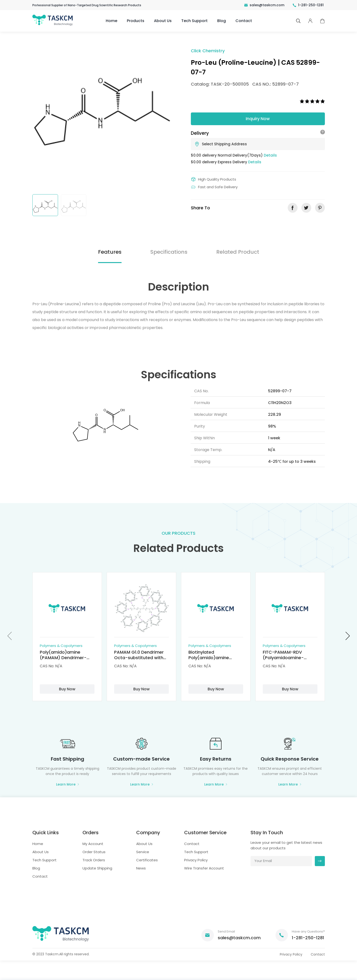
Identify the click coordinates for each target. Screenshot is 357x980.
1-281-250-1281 (308, 5)
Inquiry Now (258, 119)
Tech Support (194, 21)
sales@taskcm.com (264, 5)
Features (110, 252)
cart (322, 21)
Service (143, 852)
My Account (93, 844)
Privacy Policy (196, 860)
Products (136, 21)
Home (111, 21)
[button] (10, 636)
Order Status (94, 852)
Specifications (169, 252)
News (141, 868)
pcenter (310, 21)
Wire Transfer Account (204, 868)
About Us (163, 21)
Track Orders (94, 860)
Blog (222, 21)
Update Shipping (97, 868)
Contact (244, 21)
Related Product (238, 252)
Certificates (147, 860)
